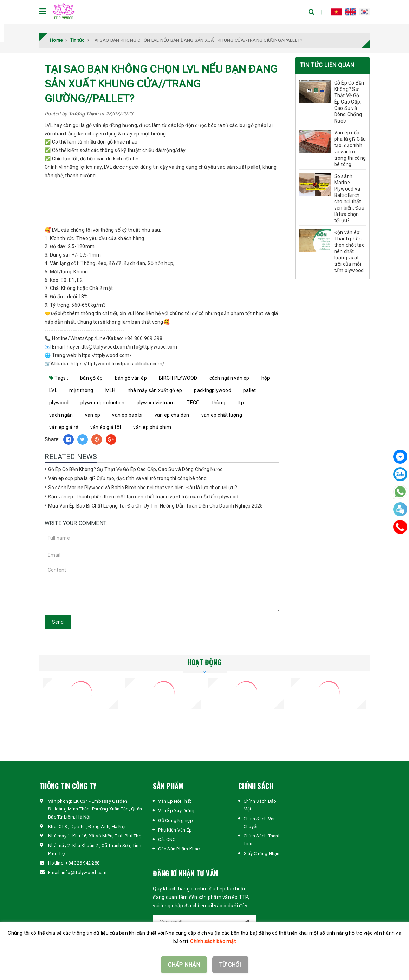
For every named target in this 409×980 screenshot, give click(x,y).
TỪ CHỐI (230, 965)
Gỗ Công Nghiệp (176, 820)
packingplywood (213, 390)
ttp (241, 403)
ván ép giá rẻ (64, 427)
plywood (59, 403)
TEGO (193, 403)
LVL (53, 390)
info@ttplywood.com (84, 872)
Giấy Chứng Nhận (262, 853)
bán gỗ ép (91, 378)
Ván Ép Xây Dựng (176, 811)
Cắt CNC (167, 839)
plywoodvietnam (156, 403)
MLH (111, 390)
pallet (250, 390)
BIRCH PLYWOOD (178, 378)
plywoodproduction (102, 403)
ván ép (93, 415)
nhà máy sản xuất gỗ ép (155, 390)
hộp (266, 378)
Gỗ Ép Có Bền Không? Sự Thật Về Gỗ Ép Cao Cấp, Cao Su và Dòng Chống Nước (135, 469)
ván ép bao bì (127, 415)
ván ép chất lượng (222, 415)
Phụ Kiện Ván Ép (175, 830)
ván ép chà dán (172, 415)
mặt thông (81, 390)
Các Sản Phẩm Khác (179, 849)
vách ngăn (61, 415)
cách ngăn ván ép (229, 378)
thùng (219, 403)
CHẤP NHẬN (184, 965)
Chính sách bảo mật (213, 941)
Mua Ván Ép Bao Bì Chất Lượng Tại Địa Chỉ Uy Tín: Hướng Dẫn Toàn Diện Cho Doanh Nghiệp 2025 (156, 506)
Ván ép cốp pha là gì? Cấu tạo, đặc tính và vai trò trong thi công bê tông (127, 478)
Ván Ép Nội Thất (175, 801)
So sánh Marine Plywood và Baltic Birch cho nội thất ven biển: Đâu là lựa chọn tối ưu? (143, 488)
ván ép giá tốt (106, 427)
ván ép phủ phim (152, 427)
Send (58, 622)
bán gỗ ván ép (131, 378)
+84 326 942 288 (82, 863)
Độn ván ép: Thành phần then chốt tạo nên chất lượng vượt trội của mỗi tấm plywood (143, 497)
